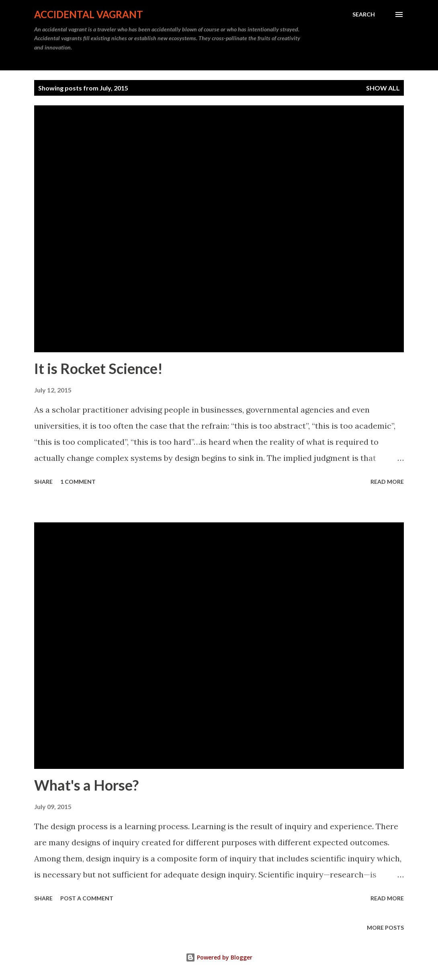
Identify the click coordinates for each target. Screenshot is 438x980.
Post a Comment (87, 898)
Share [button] (43, 482)
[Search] (364, 14)
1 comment (78, 482)
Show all (383, 88)
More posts (385, 928)
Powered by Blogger (219, 957)
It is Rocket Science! (98, 368)
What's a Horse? (86, 785)
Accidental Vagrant (89, 14)
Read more (387, 482)
